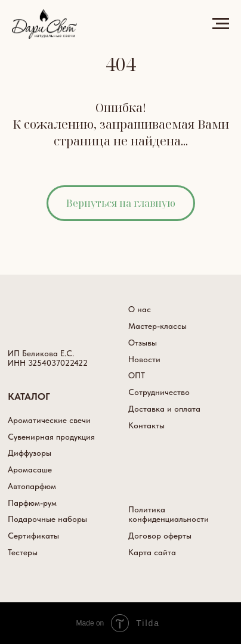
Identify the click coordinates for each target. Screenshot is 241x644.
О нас (140, 309)
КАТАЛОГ (29, 396)
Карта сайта (152, 552)
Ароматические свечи (49, 420)
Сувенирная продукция (51, 437)
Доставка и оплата (164, 409)
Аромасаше (30, 469)
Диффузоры (30, 453)
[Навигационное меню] (221, 24)
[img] (39, 319)
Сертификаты (33, 536)
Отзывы (143, 343)
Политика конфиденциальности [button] (169, 514)
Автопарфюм (32, 486)
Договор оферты (160, 536)
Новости (144, 359)
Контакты (146, 425)
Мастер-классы (157, 326)
